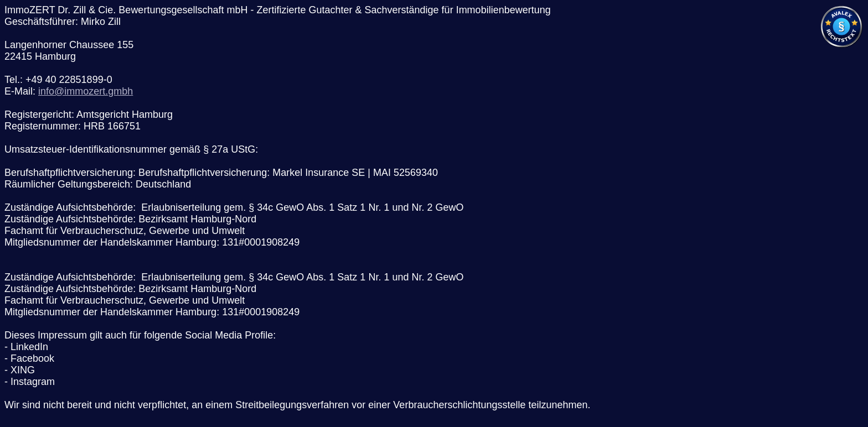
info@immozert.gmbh (86, 91)
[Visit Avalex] (841, 45)
